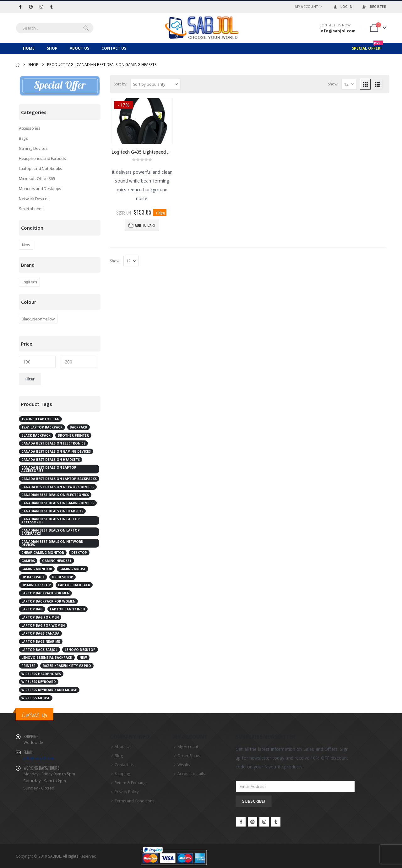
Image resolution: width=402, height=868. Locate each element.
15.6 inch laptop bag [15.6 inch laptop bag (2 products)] (40, 419)
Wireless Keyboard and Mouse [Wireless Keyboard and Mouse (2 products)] (49, 690)
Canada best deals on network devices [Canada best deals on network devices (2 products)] (58, 487)
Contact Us (114, 48)
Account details (191, 774)
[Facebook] (20, 7)
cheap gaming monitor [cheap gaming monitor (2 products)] (43, 553)
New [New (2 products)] (83, 658)
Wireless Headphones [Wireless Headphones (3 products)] (41, 674)
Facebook (241, 822)
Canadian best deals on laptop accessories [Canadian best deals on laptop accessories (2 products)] (51, 521)
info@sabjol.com (39, 758)
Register (374, 7)
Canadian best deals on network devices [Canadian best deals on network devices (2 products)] (52, 543)
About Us (79, 48)
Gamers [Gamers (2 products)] (28, 561)
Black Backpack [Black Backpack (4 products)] (36, 435)
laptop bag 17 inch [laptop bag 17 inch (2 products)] (68, 609)
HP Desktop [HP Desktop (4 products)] (62, 577)
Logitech (29, 282)
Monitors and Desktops (40, 188)
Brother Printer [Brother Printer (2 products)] (73, 435)
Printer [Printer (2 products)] (28, 666)
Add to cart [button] (145, 225)
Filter (30, 379)
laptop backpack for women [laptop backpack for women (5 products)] (48, 601)
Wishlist (184, 765)
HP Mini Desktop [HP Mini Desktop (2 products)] (36, 585)
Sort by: (120, 84)
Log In (342, 7)
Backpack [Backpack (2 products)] (79, 427)
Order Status (189, 756)
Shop (52, 48)
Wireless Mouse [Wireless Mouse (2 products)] (36, 698)
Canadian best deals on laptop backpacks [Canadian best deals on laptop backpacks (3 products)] (51, 532)
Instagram (264, 822)
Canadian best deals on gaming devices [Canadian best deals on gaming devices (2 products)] (58, 503)
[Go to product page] (142, 121)
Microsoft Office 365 (37, 178)
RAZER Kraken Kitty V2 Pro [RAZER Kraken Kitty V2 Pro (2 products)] (67, 666)
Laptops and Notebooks (41, 168)
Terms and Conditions (134, 801)
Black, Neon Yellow (38, 319)
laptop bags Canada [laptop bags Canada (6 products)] (40, 633)
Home (29, 48)
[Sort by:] (155, 84)
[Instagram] (41, 7)
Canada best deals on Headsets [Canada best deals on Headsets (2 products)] (51, 460)
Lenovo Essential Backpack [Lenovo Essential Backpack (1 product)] (47, 658)
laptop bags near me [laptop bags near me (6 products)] (41, 641)
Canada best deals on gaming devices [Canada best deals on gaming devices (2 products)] (56, 451)
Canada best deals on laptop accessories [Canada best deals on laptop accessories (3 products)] (49, 469)
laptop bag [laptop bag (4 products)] (32, 609)
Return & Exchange (131, 783)
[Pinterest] (31, 7)
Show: (333, 84)
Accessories (30, 128)
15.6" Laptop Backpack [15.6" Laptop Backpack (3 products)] (42, 427)
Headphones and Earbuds (42, 158)
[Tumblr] (52, 7)
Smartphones (31, 209)
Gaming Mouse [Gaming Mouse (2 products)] (73, 569)
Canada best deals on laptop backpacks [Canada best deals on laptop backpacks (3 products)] (59, 479)
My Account (307, 7)
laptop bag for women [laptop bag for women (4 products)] (43, 625)
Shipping (122, 774)
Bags (23, 138)
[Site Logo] (201, 28)
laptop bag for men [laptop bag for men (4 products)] (40, 617)
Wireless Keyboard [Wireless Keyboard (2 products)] (39, 682)
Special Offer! (367, 47)
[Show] (349, 84)
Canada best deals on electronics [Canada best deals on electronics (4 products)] (53, 443)
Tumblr (276, 822)
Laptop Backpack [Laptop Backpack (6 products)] (74, 585)
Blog (119, 756)
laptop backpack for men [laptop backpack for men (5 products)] (45, 593)
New (26, 245)
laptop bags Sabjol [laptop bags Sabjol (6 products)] (39, 650)
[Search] (86, 28)
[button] (365, 84)
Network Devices (34, 199)
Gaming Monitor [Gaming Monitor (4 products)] (37, 569)
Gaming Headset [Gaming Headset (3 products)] (57, 561)
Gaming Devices (33, 148)
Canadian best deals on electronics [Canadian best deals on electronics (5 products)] (55, 495)
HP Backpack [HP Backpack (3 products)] (33, 577)
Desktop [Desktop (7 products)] (79, 553)
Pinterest (253, 822)
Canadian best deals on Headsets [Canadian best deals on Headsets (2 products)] (52, 511)
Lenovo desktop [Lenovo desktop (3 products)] (80, 650)
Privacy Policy (127, 792)
